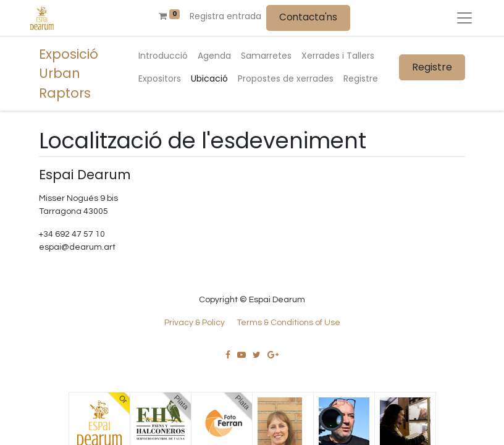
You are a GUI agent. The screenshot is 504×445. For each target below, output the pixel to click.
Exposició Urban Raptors (69, 74)
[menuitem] (163, 56)
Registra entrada (225, 16)
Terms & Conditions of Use (288, 323)
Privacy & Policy (195, 323)
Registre (432, 67)
